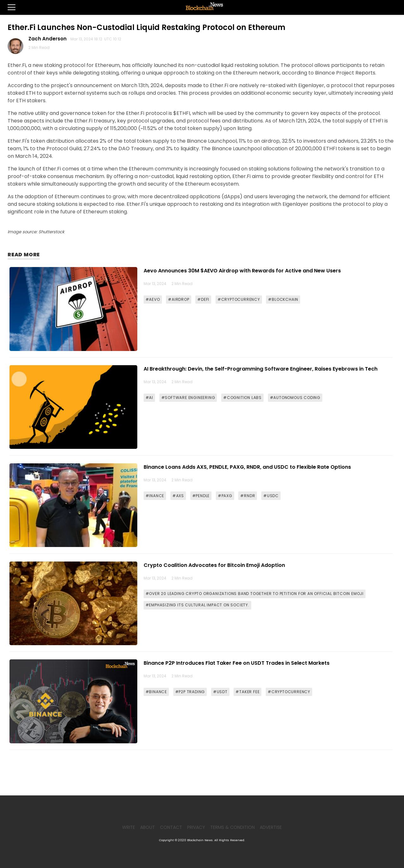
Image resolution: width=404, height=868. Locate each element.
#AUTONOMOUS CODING (295, 398)
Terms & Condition (232, 827)
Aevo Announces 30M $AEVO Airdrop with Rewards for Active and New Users (242, 271)
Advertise (271, 827)
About (148, 827)
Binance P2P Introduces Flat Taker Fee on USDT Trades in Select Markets (237, 663)
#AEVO (153, 299)
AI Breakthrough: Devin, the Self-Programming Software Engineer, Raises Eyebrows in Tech (261, 369)
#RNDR (248, 496)
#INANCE (155, 496)
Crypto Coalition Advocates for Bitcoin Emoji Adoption (214, 565)
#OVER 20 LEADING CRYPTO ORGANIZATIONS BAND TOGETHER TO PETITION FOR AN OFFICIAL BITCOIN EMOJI (255, 594)
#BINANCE (156, 692)
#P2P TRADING (190, 692)
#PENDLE (201, 496)
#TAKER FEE (247, 692)
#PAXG (225, 496)
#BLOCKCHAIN (283, 299)
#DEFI (203, 299)
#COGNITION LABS (242, 398)
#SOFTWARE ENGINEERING (188, 398)
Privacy (196, 827)
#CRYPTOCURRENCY (239, 299)
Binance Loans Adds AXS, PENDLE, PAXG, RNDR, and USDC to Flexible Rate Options (247, 467)
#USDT (220, 692)
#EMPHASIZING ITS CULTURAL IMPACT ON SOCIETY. (197, 605)
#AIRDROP (178, 299)
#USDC (271, 496)
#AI (149, 398)
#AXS (178, 496)
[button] (8, 7)
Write (129, 827)
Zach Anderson (49, 39)
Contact (171, 827)
